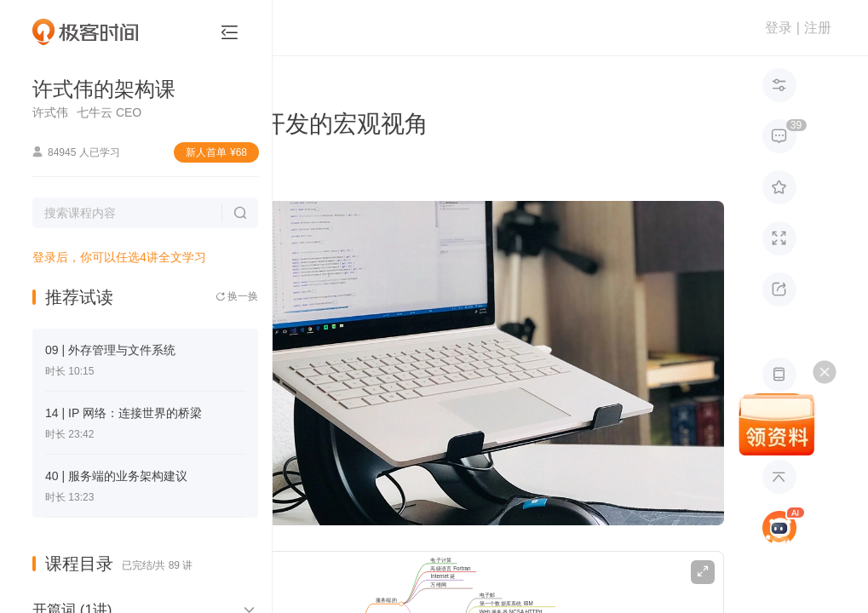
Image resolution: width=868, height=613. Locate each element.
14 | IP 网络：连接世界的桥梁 (124, 413)
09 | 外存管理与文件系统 (110, 350)
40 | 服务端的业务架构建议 (116, 476)
